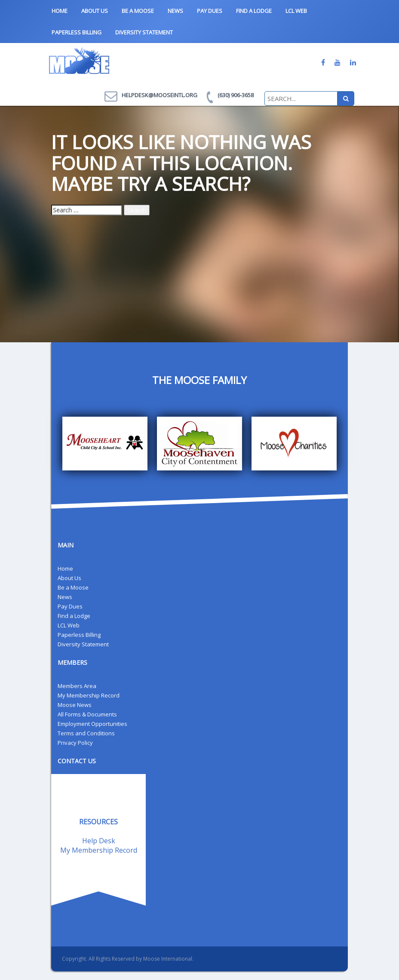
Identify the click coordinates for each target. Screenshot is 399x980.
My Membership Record (89, 695)
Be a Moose (138, 11)
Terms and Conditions (86, 733)
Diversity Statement (144, 32)
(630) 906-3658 (236, 95)
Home (60, 11)
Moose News (75, 705)
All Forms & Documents (87, 714)
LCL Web (296, 11)
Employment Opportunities (92, 724)
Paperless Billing (77, 32)
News (175, 11)
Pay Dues (210, 11)
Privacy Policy (75, 743)
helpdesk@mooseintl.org (160, 95)
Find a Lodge (254, 11)
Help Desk (99, 841)
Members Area (77, 686)
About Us (95, 11)
